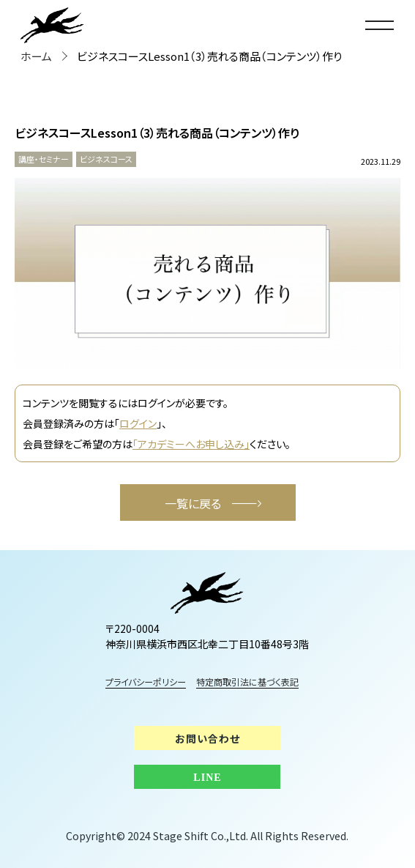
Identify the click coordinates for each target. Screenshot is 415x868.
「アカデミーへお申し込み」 (191, 444)
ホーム (36, 56)
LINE (207, 778)
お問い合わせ (207, 738)
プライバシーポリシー (146, 682)
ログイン (138, 423)
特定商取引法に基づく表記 (257, 682)
